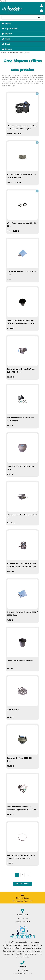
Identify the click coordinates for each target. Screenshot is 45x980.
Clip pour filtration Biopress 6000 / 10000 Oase (22, 614)
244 (9, 134)
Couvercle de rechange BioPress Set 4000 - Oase (21, 371)
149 (9, 183)
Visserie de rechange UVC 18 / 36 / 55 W (22, 225)
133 (11, 572)
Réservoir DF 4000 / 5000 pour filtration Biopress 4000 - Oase (21, 322)
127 (18, 183)
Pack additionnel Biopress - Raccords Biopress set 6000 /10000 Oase (22, 810)
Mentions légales (22, 898)
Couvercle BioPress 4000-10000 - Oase (21, 468)
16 (10, 815)
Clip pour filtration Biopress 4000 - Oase (22, 273)
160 (11, 523)
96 (10, 766)
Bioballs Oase (13, 710)
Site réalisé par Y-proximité (22, 901)
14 (10, 718)
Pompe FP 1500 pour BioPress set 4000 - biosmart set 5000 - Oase (21, 565)
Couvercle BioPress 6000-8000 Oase (20, 760)
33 (10, 669)
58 (10, 377)
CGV (22, 895)
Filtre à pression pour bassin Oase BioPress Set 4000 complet (22, 128)
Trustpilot (3, 1)
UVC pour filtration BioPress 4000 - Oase (22, 517)
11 (9, 231)
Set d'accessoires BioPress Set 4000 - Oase (20, 419)
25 (10, 328)
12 (10, 426)
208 (18, 134)
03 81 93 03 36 (22, 971)
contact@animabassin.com (22, 974)
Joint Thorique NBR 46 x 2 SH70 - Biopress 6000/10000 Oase (21, 857)
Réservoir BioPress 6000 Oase (20, 661)
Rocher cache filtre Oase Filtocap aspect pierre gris (22, 176)
